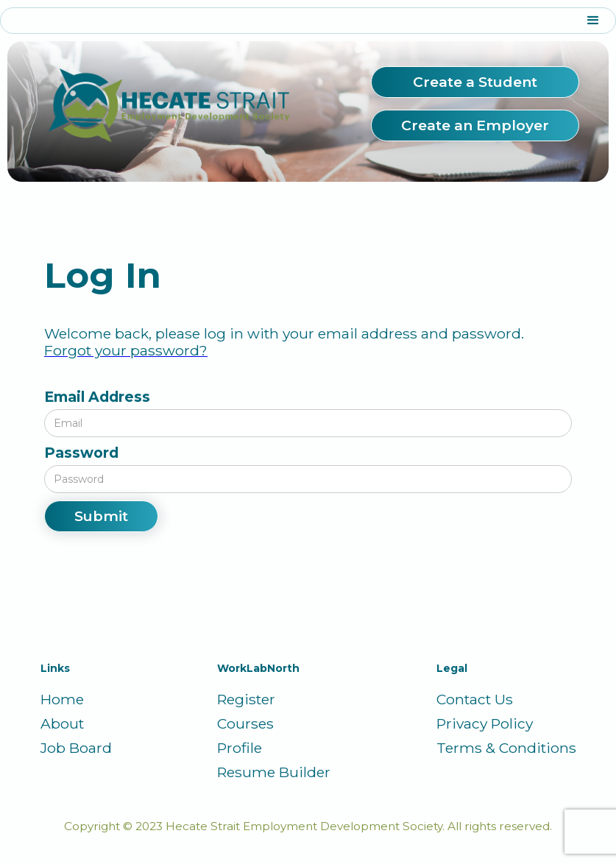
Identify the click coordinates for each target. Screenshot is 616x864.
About (62, 724)
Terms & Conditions (506, 748)
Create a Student (475, 82)
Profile (240, 748)
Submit (101, 516)
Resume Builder (274, 772)
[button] (308, 21)
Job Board (76, 748)
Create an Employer (475, 125)
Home (62, 700)
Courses (245, 724)
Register (246, 700)
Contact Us (475, 700)
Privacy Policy (485, 724)
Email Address (97, 397)
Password (81, 453)
